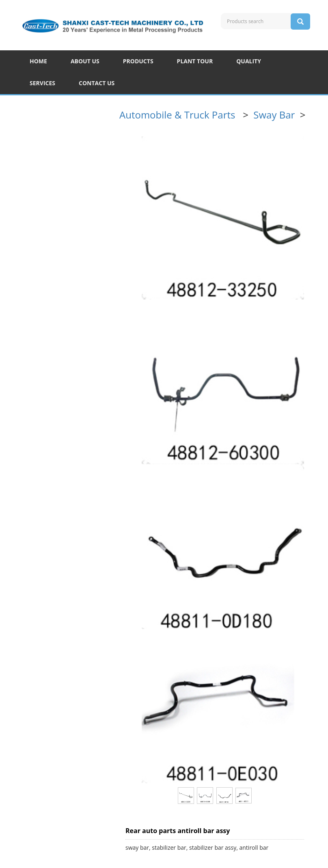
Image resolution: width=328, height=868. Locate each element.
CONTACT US (97, 83)
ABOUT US (85, 61)
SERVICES (42, 83)
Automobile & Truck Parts (179, 115)
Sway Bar (275, 115)
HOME (38, 61)
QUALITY (249, 61)
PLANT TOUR (195, 61)
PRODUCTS (138, 61)
